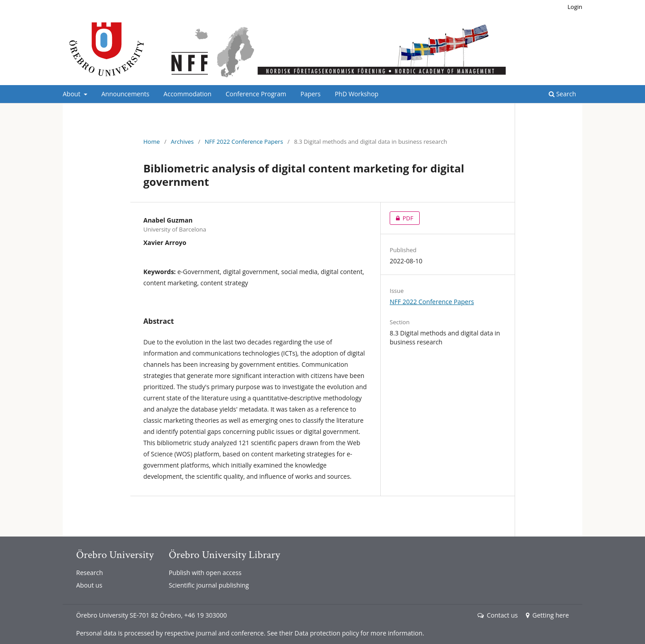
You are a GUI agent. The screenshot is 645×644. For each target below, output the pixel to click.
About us (89, 585)
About (72, 94)
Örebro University (115, 555)
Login (575, 7)
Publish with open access (205, 573)
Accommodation (187, 94)
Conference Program (256, 94)
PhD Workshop (356, 94)
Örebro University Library (224, 555)
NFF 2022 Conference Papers (244, 142)
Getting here (547, 615)
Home (152, 142)
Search (562, 94)
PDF (402, 218)
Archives (182, 142)
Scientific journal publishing (209, 585)
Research (90, 573)
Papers (311, 94)
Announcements (125, 94)
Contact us (498, 615)
